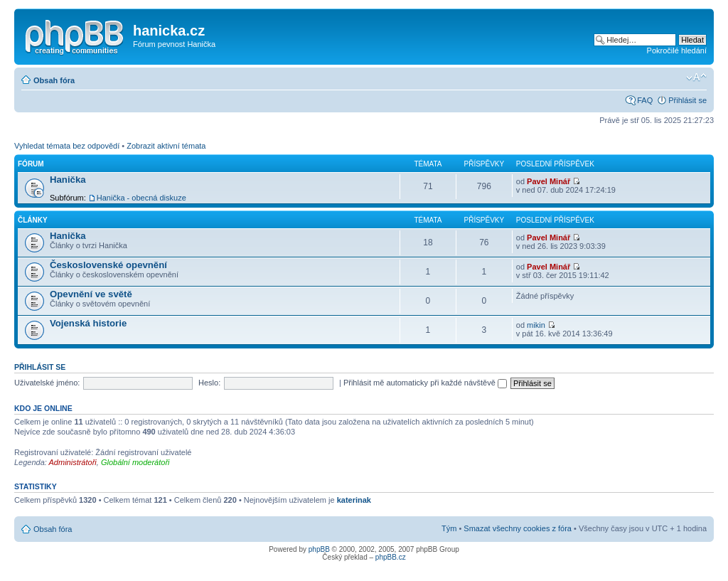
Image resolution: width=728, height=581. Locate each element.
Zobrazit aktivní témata (166, 146)
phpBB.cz (391, 557)
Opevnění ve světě (91, 294)
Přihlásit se (687, 100)
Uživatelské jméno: (47, 383)
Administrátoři (73, 462)
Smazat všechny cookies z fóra (518, 528)
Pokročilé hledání (677, 50)
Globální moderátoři (135, 462)
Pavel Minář (548, 181)
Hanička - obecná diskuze (141, 198)
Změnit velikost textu (696, 78)
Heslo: (209, 383)
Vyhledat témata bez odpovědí (67, 146)
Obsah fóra (54, 80)
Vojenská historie (88, 323)
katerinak (354, 500)
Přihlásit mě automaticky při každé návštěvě (425, 383)
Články (33, 220)
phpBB (319, 549)
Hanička (68, 180)
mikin (536, 325)
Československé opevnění (108, 265)
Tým (449, 528)
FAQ (645, 100)
